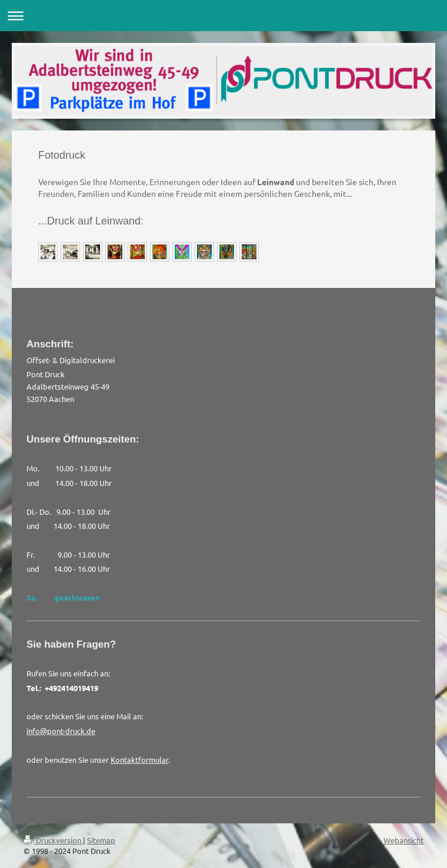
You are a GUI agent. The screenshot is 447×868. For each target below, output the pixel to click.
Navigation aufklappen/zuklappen (223, 16)
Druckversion (53, 840)
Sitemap (101, 840)
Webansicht (403, 840)
